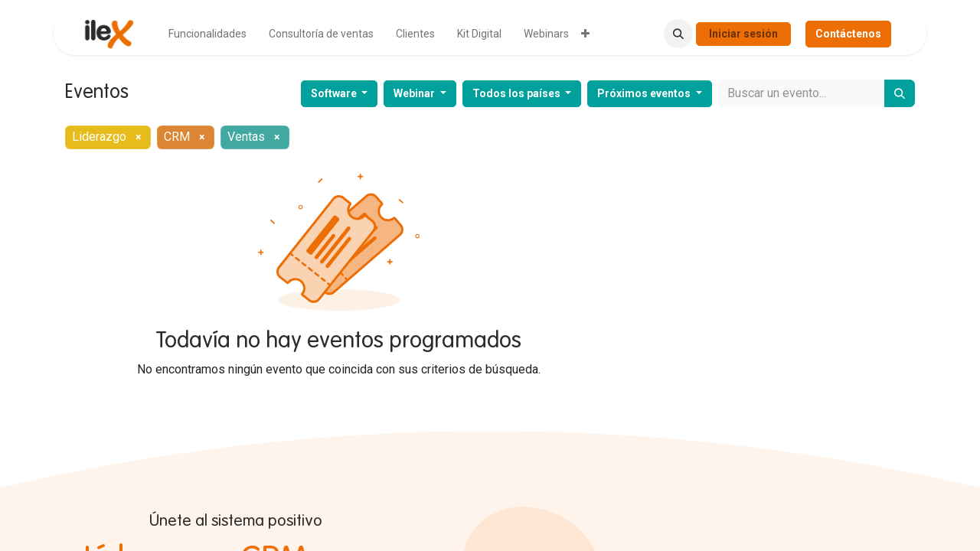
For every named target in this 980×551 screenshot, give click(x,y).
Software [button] (335, 93)
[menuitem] (207, 34)
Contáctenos (848, 34)
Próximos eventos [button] (645, 93)
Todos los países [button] (518, 93)
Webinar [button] (415, 93)
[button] (678, 34)
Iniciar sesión (743, 34)
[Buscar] (900, 93)
